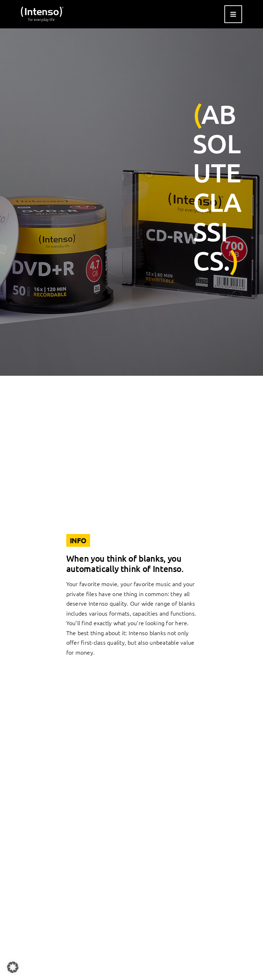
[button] (13, 967)
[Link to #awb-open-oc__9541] (233, 14)
